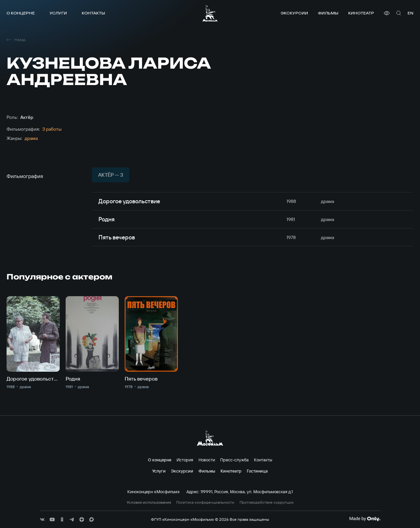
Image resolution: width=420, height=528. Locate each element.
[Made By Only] (365, 519)
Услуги (58, 13)
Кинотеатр (361, 13)
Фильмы (328, 13)
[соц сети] (42, 519)
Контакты (93, 13)
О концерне (21, 13)
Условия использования (149, 502)
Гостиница (257, 471)
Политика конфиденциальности (205, 502)
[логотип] (210, 13)
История (185, 460)
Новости (207, 460)
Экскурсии (294, 13)
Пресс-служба (234, 460)
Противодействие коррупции (267, 502)
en (410, 13)
